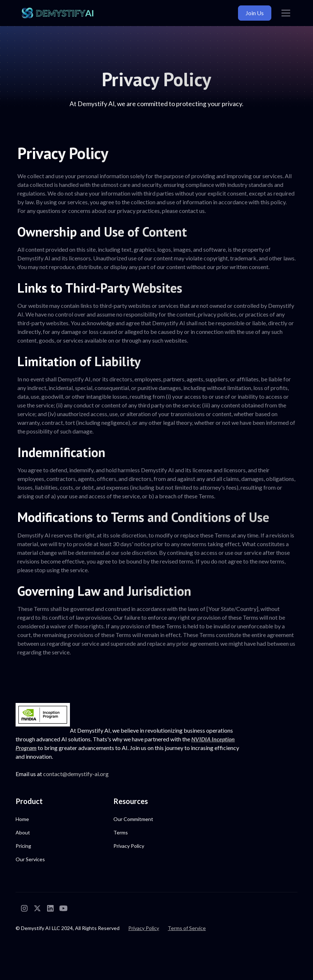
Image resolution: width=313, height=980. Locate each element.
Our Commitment (133, 819)
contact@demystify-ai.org (76, 774)
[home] (58, 13)
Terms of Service (187, 928)
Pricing (23, 846)
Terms (121, 833)
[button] (284, 13)
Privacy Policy (129, 846)
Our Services (30, 860)
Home (22, 819)
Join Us (255, 13)
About (23, 833)
